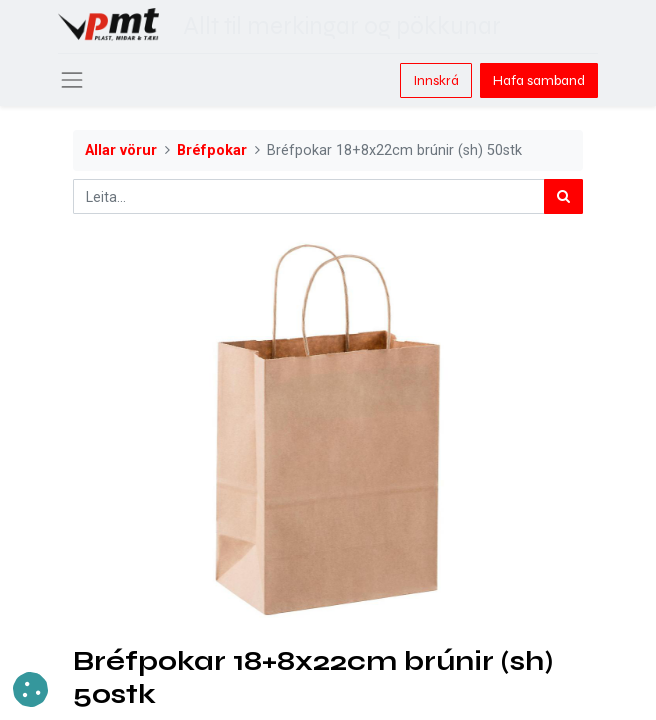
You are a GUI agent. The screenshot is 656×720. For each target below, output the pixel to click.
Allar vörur (121, 150)
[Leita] (563, 196)
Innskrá (436, 80)
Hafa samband (539, 80)
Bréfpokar (212, 150)
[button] (30, 689)
